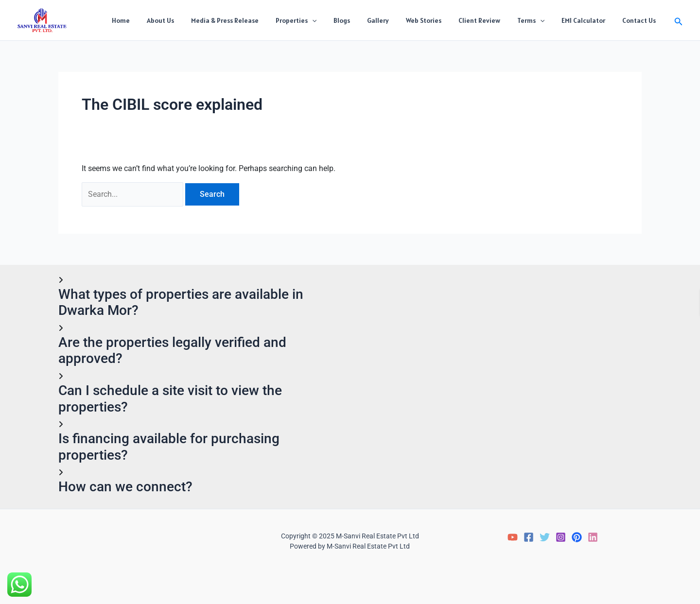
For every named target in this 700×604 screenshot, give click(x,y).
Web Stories (439, 20)
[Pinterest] (577, 537)
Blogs (364, 20)
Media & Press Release (254, 20)
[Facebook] (529, 537)
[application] (337, 20)
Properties (321, 20)
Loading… (502, 372)
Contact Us (641, 20)
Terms (539, 20)
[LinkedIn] (593, 537)
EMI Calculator (589, 20)
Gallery (396, 20)
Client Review (491, 20)
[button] (679, 20)
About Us (192, 20)
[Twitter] (545, 537)
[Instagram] (561, 537)
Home (156, 20)
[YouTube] (513, 537)
